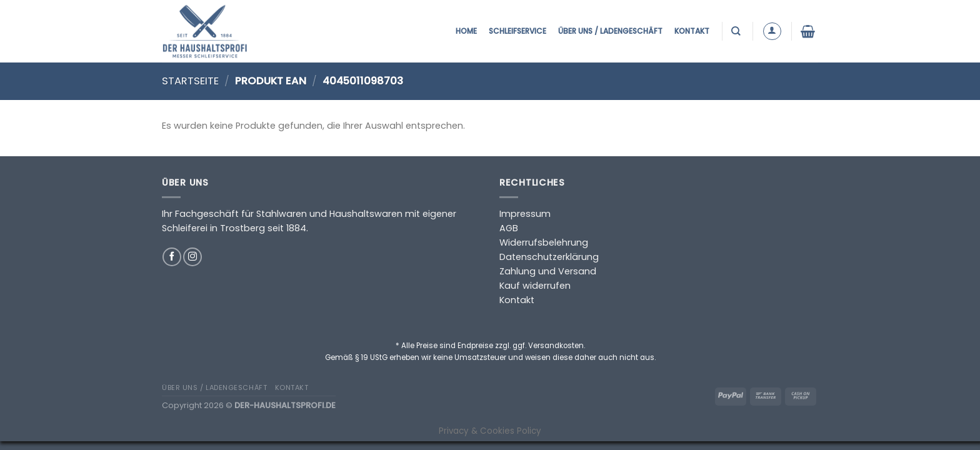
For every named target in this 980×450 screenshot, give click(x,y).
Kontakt (692, 31)
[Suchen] (737, 31)
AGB (509, 228)
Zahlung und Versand (548, 271)
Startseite (190, 81)
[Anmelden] (772, 32)
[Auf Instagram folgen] (192, 257)
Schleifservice (517, 31)
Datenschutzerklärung (549, 257)
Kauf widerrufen (535, 286)
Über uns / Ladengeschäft (610, 31)
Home (466, 31)
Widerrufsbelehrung (544, 242)
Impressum (525, 214)
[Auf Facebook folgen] (172, 257)
